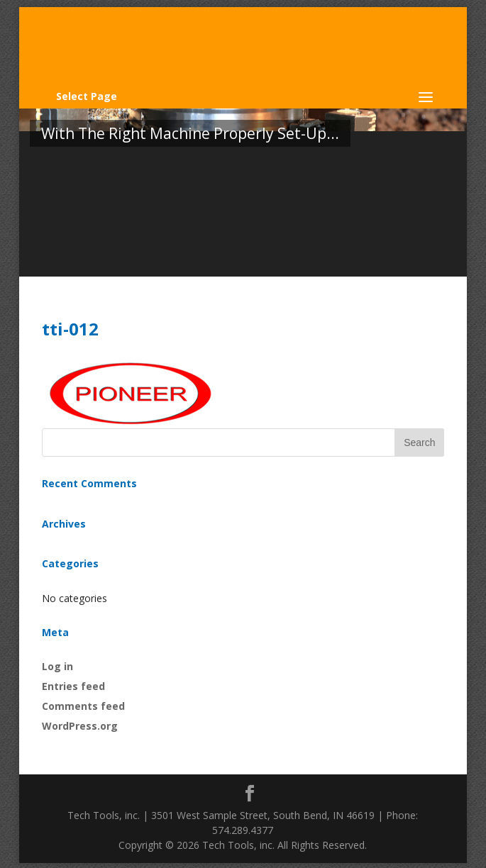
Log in (57, 666)
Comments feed (83, 706)
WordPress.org (80, 726)
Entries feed (73, 686)
